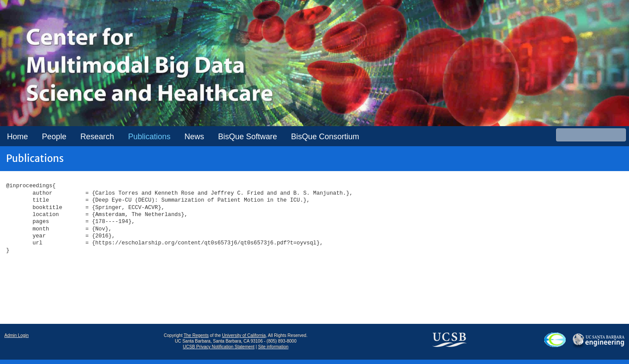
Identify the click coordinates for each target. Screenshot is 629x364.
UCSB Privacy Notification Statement (219, 347)
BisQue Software (247, 137)
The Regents (196, 335)
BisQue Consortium (325, 137)
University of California (244, 335)
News (194, 137)
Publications (149, 137)
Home (17, 137)
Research (97, 137)
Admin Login (17, 335)
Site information (273, 347)
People (54, 137)
